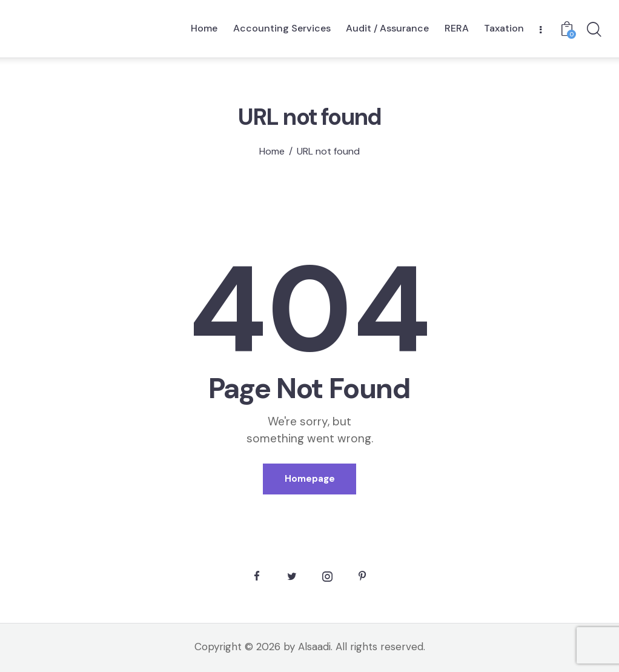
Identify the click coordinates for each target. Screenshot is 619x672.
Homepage (310, 479)
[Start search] (593, 30)
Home (272, 151)
